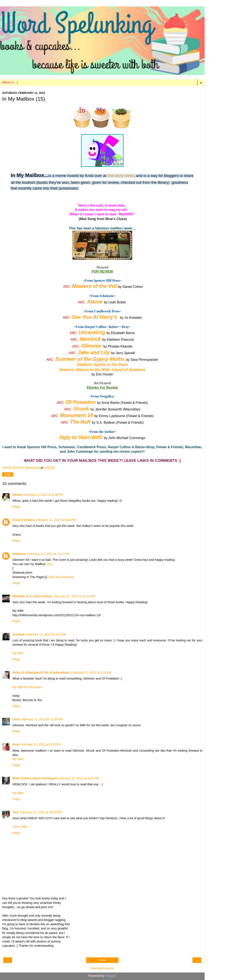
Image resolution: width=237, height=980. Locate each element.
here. (50, 564)
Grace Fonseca (23, 520)
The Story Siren (121, 176)
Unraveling (92, 332)
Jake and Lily (94, 352)
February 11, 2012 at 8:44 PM (56, 520)
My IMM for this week (27, 687)
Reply (16, 507)
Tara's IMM (20, 827)
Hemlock (90, 339)
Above (95, 302)
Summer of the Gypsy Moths (90, 359)
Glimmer (92, 346)
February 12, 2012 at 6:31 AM (91, 673)
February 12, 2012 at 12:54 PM (42, 719)
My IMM (18, 653)
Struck (81, 409)
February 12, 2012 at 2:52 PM (40, 744)
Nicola (17, 495)
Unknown (19, 554)
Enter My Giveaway (61, 577)
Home (102, 960)
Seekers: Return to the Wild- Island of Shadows (102, 370)
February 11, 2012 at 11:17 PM (48, 554)
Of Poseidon (81, 402)
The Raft (80, 422)
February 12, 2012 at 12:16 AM (74, 596)
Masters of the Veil (95, 286)
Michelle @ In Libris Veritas (32, 596)
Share (8, 474)
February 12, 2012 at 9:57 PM (79, 778)
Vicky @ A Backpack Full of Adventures (41, 673)
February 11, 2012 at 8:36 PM (43, 495)
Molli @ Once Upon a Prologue (35, 778)
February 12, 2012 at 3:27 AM (46, 634)
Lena (16, 719)
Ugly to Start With (81, 437)
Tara (15, 812)
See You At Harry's (95, 317)
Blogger (111, 976)
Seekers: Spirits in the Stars (102, 365)
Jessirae (19, 634)
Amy (16, 744)
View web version (102, 968)
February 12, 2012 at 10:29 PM (41, 812)
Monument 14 (76, 415)
